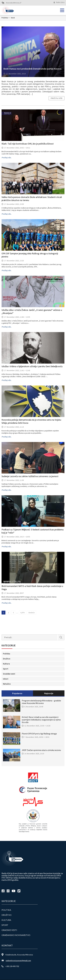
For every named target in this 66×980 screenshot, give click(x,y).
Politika (7, 654)
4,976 (22, 613)
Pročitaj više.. (7, 158)
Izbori (6, 679)
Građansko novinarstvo (16, 935)
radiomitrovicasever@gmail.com (18, 960)
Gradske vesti (9, 674)
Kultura (6, 664)
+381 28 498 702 (12, 966)
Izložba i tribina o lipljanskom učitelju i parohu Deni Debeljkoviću (32, 366)
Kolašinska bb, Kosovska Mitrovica (19, 955)
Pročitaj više (57, 98)
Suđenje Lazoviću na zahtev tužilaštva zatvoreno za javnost (30, 476)
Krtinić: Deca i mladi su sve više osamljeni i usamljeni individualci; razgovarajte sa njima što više (41, 720)
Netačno (7, 684)
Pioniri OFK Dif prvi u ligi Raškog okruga (39, 734)
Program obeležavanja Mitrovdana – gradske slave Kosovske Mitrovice (41, 702)
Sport (6, 669)
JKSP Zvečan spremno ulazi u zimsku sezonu (41, 750)
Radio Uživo (60, 2)
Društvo (7, 659)
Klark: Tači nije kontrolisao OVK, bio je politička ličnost (28, 144)
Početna (6, 18)
